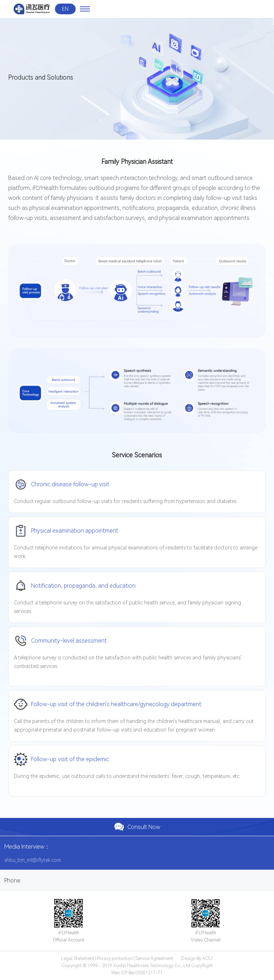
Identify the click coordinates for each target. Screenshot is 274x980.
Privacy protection (115, 959)
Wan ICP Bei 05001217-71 (137, 973)
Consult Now (137, 827)
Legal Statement (78, 959)
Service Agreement (154, 959)
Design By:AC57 (197, 959)
